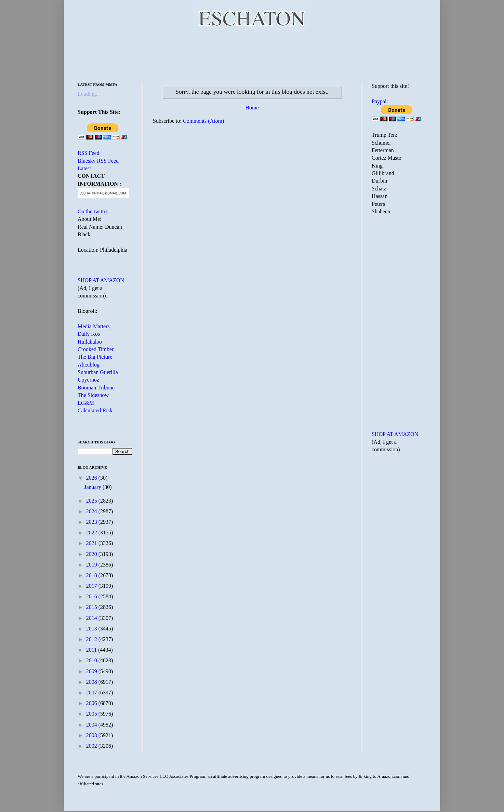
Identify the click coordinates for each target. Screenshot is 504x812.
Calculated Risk (95, 410)
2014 (92, 618)
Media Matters (94, 326)
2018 (92, 575)
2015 (92, 607)
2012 (92, 639)
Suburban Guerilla (98, 372)
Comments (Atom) (203, 121)
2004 (92, 725)
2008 (92, 682)
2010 (92, 660)
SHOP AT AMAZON (101, 280)
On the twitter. (93, 211)
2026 (92, 478)
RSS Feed (89, 153)
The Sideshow (93, 395)
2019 (92, 565)
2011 (92, 650)
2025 (92, 501)
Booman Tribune (96, 388)
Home (252, 108)
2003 (92, 735)
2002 (92, 746)
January (93, 487)
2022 (92, 533)
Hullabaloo (90, 342)
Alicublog (89, 365)
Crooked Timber (96, 349)
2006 (92, 703)
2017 (92, 586)
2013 (92, 629)
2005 (92, 714)
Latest (84, 168)
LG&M (86, 403)
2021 (92, 543)
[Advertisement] (252, 55)
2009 (92, 671)
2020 (92, 554)
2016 (92, 596)
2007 (92, 693)
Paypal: (380, 101)
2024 (92, 511)
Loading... (89, 94)
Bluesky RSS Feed (98, 161)
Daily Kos (89, 334)
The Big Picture (95, 357)
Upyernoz (88, 380)
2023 (92, 522)
